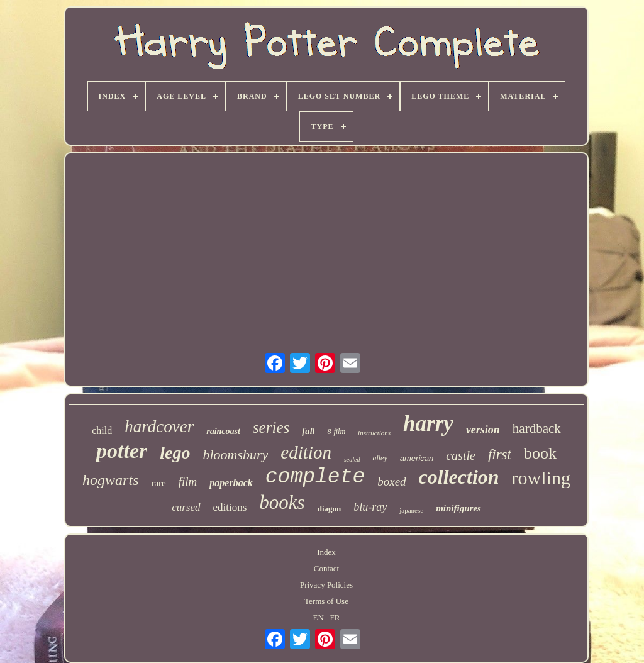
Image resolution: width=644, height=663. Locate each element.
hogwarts (110, 480)
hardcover (159, 426)
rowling (541, 478)
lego (175, 453)
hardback (537, 428)
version (483, 430)
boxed (391, 482)
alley (380, 458)
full (308, 431)
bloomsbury (235, 454)
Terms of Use (326, 601)
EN (319, 617)
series (271, 427)
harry (428, 424)
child (102, 431)
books (282, 502)
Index (326, 552)
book (540, 453)
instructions (374, 433)
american (417, 458)
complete (315, 477)
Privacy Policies (326, 585)
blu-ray (370, 507)
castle (461, 455)
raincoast (223, 431)
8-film (336, 432)
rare (158, 483)
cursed (186, 507)
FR (335, 617)
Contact (326, 568)
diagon (330, 509)
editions (230, 507)
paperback (231, 483)
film (188, 482)
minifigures (458, 508)
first (500, 454)
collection (459, 477)
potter (122, 451)
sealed (352, 460)
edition (306, 452)
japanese (411, 510)
